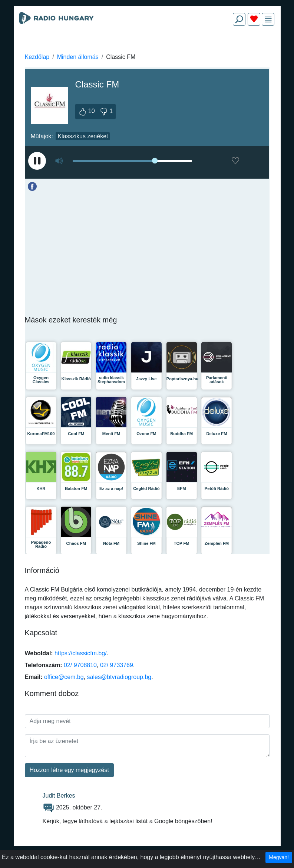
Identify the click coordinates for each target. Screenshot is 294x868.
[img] (268, 19)
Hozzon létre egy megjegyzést (69, 770)
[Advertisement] (147, 49)
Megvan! (279, 857)
